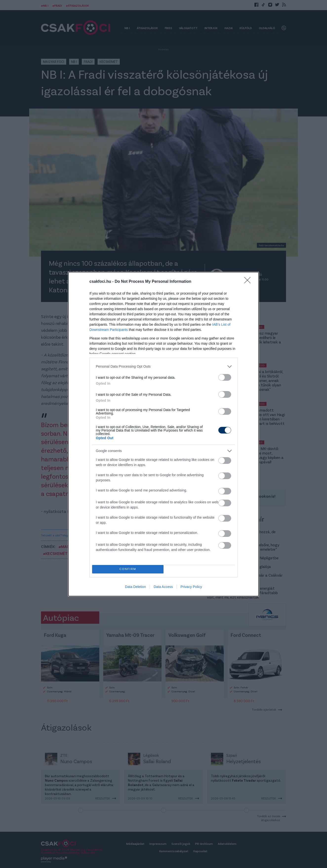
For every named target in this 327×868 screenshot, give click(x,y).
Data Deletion (135, 587)
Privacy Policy (191, 587)
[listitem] (163, 367)
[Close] (249, 282)
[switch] (225, 377)
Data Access (163, 587)
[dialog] (163, 434)
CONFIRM (128, 569)
